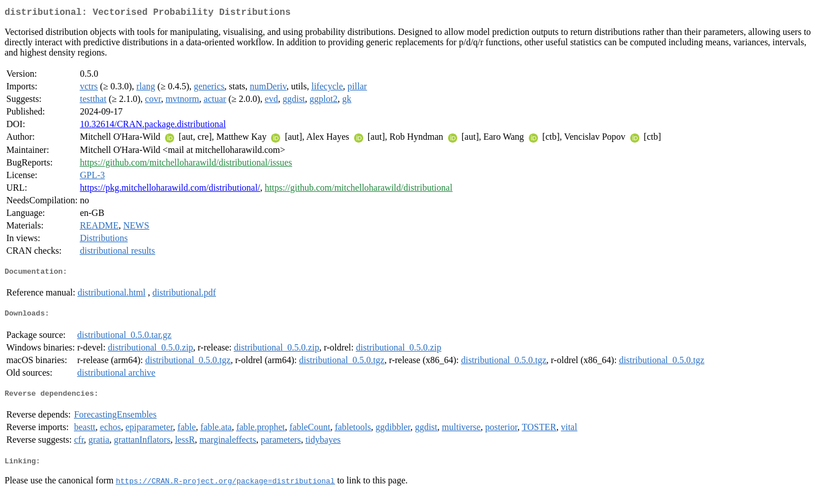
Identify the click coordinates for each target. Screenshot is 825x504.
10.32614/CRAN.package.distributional (153, 126)
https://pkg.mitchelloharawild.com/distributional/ (170, 190)
